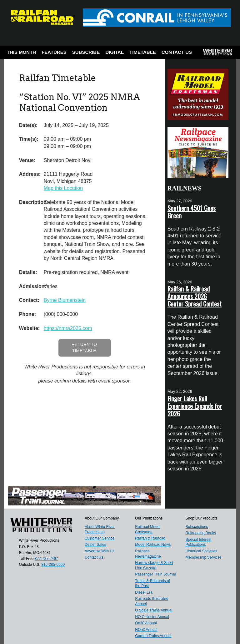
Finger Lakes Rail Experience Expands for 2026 (195, 406)
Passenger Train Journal (155, 574)
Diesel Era (144, 592)
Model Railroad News (153, 545)
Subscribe (86, 52)
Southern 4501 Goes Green (192, 212)
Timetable (143, 52)
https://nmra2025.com (68, 328)
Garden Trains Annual (153, 636)
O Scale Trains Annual (154, 610)
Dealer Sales (95, 545)
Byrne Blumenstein (65, 300)
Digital (115, 52)
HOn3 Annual (146, 630)
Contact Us (177, 52)
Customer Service (100, 538)
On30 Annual (146, 623)
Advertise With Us (100, 551)
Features (54, 52)
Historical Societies (201, 551)
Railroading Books (201, 533)
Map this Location (63, 188)
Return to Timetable (84, 347)
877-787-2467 (46, 559)
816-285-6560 (53, 565)
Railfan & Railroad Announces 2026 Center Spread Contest (195, 296)
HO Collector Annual (152, 617)
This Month (21, 52)
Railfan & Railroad (150, 538)
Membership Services (204, 557)
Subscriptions (197, 527)
